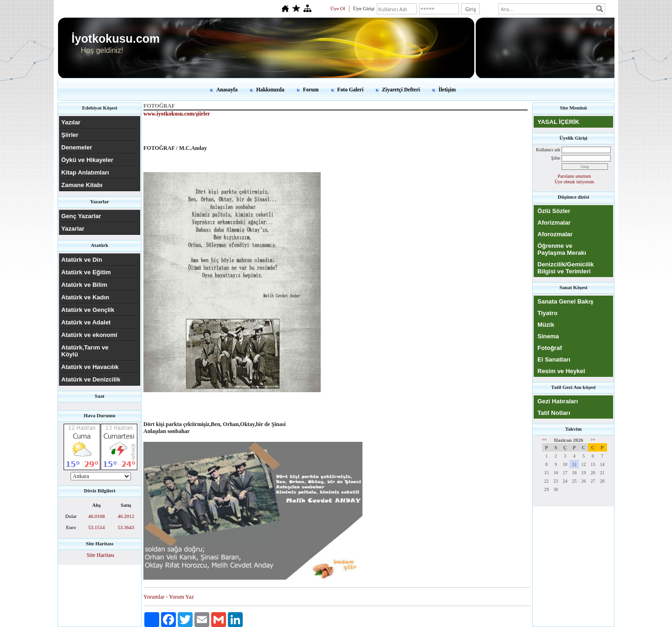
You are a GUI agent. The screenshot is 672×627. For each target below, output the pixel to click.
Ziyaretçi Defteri (401, 90)
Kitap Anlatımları (85, 172)
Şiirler (70, 135)
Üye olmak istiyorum (574, 182)
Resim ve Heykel (561, 371)
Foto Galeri (351, 90)
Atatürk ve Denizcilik (91, 379)
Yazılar (71, 122)
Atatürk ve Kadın (85, 297)
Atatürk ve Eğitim (86, 272)
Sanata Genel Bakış (565, 301)
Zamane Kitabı (82, 185)
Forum (311, 90)
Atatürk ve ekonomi (89, 335)
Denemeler (77, 147)
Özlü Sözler (554, 211)
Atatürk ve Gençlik (88, 310)
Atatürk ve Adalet (86, 322)
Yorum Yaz (181, 597)
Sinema (548, 336)
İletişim (447, 90)
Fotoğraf (550, 348)
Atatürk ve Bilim (84, 285)
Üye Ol (338, 8)
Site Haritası (101, 555)
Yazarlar (73, 229)
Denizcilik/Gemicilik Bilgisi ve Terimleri (565, 268)
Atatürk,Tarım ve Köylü (85, 351)
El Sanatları (554, 359)
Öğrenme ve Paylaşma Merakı (562, 249)
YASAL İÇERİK (558, 122)
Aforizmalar (554, 223)
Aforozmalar (555, 234)
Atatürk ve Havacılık (90, 367)
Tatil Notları (554, 413)
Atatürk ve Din (82, 260)
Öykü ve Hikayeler (87, 160)
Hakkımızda (270, 90)
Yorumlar (154, 597)
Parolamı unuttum (575, 176)
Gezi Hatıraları (558, 401)
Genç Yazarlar (81, 216)
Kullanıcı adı (548, 150)
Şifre (556, 158)
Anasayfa (227, 90)
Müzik (546, 325)
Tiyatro (547, 313)
